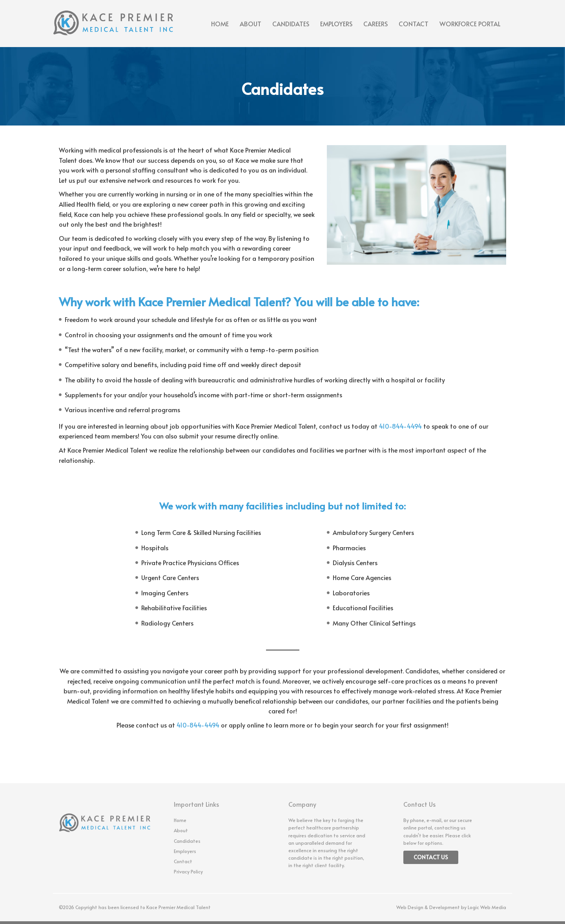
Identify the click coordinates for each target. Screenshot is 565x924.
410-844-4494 (400, 426)
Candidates (291, 24)
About (251, 24)
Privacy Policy (188, 871)
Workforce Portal (470, 24)
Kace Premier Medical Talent (179, 907)
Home (220, 24)
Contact (414, 24)
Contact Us (431, 857)
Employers (336, 24)
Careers (375, 24)
